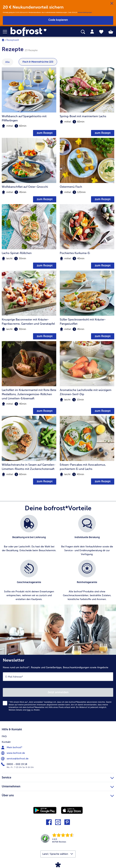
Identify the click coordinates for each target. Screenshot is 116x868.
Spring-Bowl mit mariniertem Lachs (83, 116)
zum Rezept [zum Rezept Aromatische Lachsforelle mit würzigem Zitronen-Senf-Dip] (103, 411)
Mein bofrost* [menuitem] (12, 747)
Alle (7, 62)
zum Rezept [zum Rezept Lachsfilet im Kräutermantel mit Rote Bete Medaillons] (45, 411)
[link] (33, 32)
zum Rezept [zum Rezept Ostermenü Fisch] (103, 199)
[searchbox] (83, 32)
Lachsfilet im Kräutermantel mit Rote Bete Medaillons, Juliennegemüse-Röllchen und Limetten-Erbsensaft (29, 394)
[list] (58, 560)
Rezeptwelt (13, 40)
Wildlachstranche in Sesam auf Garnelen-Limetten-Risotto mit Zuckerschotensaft (29, 467)
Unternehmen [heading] (58, 786)
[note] (29, 126)
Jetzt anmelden (58, 692)
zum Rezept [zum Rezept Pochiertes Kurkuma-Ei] (103, 265)
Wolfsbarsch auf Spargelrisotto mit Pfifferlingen (24, 118)
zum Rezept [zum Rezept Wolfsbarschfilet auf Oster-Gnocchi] (45, 199)
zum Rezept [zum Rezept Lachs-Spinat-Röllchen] (45, 265)
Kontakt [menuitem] (6, 742)
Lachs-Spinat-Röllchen (17, 253)
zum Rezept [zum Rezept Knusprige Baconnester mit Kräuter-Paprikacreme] (45, 336)
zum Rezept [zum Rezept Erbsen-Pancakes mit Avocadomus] (103, 481)
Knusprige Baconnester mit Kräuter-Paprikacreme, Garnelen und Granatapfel (28, 322)
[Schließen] (112, 3)
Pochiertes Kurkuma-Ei (75, 253)
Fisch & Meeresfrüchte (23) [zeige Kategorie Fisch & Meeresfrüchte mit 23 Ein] (38, 62)
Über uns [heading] (58, 795)
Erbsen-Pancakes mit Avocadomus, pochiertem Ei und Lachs (83, 467)
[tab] (92, 32)
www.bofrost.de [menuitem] (13, 753)
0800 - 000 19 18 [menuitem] (14, 764)
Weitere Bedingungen (85, 12)
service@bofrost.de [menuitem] (15, 759)
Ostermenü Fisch (71, 187)
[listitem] (29, 536)
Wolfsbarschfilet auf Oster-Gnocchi (25, 187)
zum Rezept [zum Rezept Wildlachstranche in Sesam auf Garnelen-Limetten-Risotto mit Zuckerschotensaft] (45, 481)
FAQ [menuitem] (4, 736)
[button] (7, 32)
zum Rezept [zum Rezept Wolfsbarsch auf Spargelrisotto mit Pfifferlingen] (45, 133)
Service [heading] (58, 777)
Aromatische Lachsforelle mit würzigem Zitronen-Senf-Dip (86, 392)
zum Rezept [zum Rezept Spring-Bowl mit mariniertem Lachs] (103, 133)
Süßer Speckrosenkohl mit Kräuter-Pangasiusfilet (83, 322)
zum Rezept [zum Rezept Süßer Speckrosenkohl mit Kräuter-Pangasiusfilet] (103, 336)
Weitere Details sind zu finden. (24, 710)
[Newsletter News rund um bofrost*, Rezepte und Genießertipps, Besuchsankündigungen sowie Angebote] (58, 688)
